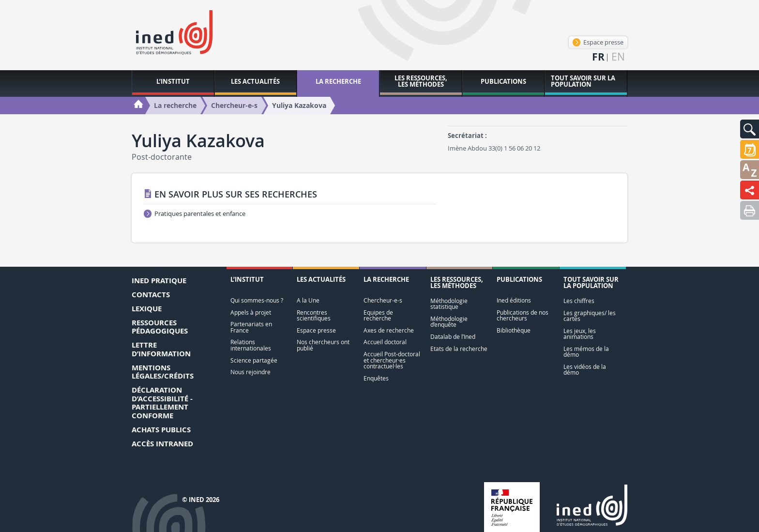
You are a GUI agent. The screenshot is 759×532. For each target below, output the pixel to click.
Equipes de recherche (378, 315)
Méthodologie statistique (449, 304)
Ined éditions (514, 300)
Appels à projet (251, 312)
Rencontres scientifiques (314, 315)
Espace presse (598, 42)
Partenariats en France (251, 327)
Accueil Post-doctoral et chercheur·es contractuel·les (392, 360)
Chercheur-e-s (383, 300)
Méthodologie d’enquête (449, 322)
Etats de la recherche (459, 349)
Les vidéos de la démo (585, 370)
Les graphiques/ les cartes (590, 316)
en (618, 57)
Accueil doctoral (385, 342)
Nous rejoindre (250, 372)
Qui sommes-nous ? (257, 300)
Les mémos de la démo (586, 352)
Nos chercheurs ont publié (323, 345)
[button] (750, 129)
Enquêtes (376, 378)
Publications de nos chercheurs (523, 315)
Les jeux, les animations (580, 334)
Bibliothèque (514, 330)
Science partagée (254, 360)
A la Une (308, 300)
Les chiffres (579, 301)
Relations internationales (251, 345)
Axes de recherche (389, 330)
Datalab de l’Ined (453, 337)
